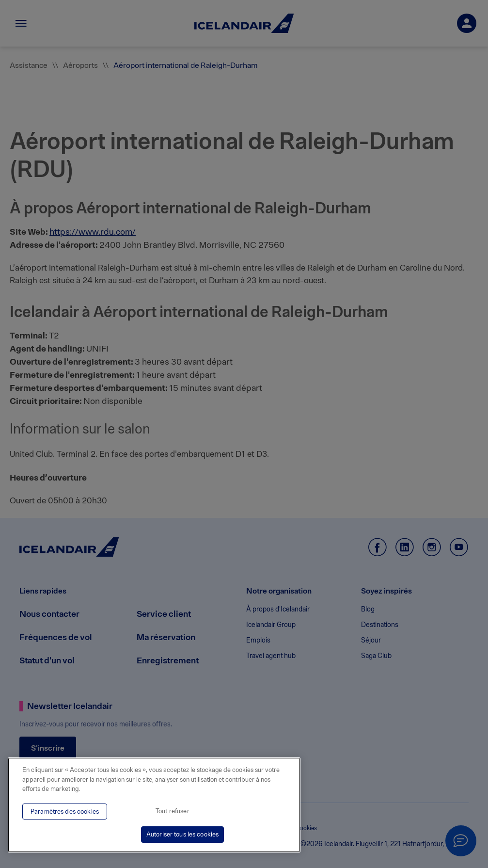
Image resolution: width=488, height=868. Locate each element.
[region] (154, 805)
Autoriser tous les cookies (182, 834)
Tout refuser (173, 811)
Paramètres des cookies (65, 812)
